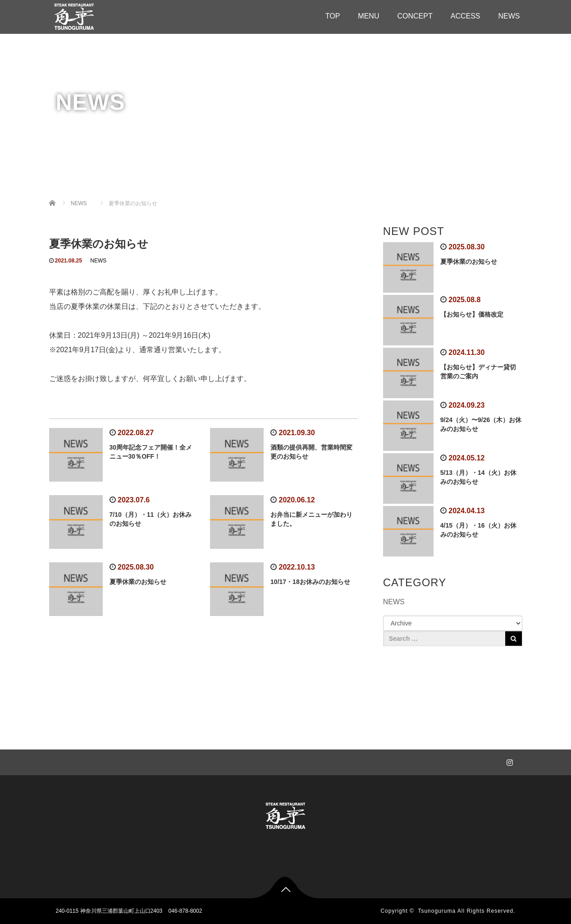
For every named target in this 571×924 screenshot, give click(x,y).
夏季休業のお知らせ (138, 582)
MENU (368, 16)
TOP (333, 16)
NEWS (509, 16)
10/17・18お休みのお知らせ (310, 582)
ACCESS (466, 16)
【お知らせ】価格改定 (472, 314)
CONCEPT (415, 16)
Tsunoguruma (437, 911)
